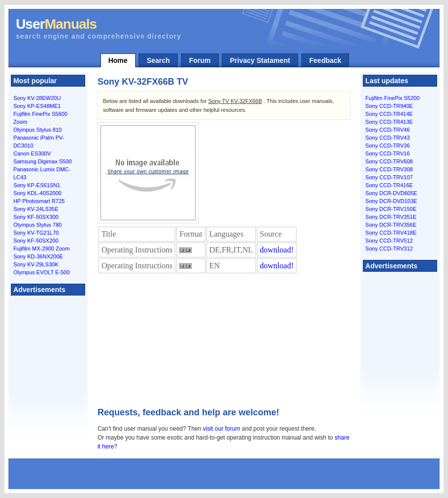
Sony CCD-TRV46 (388, 130)
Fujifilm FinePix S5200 (392, 98)
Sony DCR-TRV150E (391, 209)
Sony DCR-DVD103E (391, 201)
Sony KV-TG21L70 (36, 233)
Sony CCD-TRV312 (389, 249)
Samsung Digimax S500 (43, 161)
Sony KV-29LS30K (36, 264)
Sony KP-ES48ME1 (37, 106)
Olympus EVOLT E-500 (42, 272)
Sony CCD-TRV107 (389, 177)
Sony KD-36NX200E (38, 256)
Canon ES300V (32, 153)
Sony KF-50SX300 (36, 217)
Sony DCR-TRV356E (391, 225)
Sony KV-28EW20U (37, 98)
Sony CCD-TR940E (389, 106)
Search (158, 60)
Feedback (325, 60)
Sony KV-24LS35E (36, 209)
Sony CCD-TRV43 (388, 138)
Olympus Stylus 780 (38, 225)
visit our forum (222, 429)
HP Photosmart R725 (39, 201)
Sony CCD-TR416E (389, 185)
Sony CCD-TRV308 (389, 169)
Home (118, 60)
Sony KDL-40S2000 (37, 193)
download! (277, 250)
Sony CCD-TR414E (389, 114)
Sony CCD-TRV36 (388, 146)
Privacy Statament (260, 60)
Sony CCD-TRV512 (389, 241)
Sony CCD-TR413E (389, 122)
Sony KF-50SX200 (36, 241)
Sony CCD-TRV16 (388, 153)
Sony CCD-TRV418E (391, 233)
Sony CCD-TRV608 (389, 161)
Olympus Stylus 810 (38, 130)
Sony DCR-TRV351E (391, 217)
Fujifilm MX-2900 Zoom (42, 249)
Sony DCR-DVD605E (391, 193)
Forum (200, 60)
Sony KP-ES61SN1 (37, 185)
